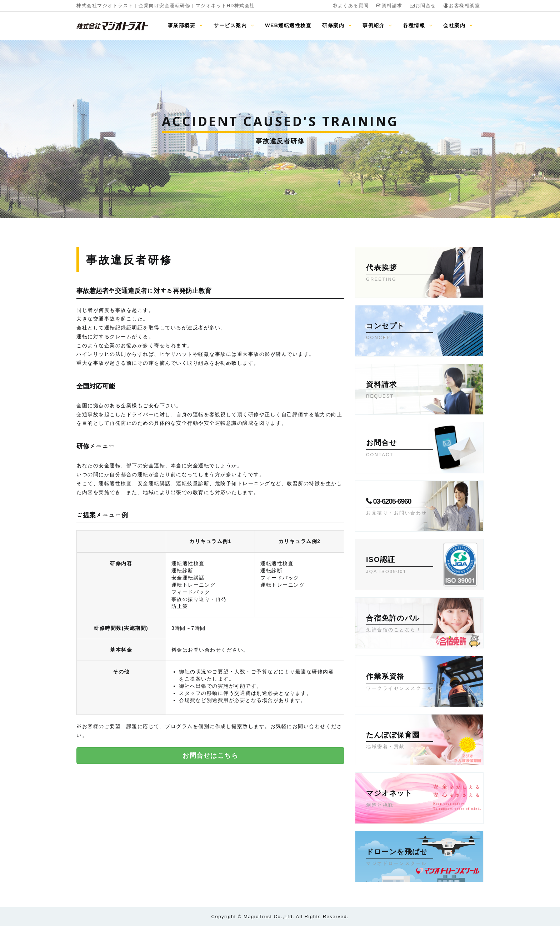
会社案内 (458, 25)
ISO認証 (400, 566)
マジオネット (400, 799)
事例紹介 (377, 25)
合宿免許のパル (400, 624)
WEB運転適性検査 (288, 25)
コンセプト (400, 332)
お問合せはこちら (210, 756)
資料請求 (389, 6)
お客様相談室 (462, 6)
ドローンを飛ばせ (400, 858)
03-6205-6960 (400, 507)
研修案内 (337, 25)
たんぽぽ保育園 (400, 741)
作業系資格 (400, 682)
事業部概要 (185, 25)
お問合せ (423, 6)
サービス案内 (234, 25)
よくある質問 (351, 6)
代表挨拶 (400, 274)
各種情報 (418, 25)
